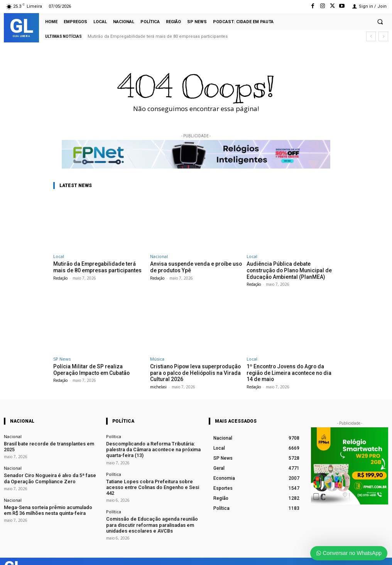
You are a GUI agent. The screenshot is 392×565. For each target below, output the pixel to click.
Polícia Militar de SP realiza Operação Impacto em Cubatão (97, 368)
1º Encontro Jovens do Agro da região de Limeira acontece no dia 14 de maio (291, 368)
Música (157, 358)
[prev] (371, 36)
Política (114, 434)
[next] (383, 36)
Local (59, 256)
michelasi (158, 385)
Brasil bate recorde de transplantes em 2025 (47, 441)
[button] (380, 22)
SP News (62, 358)
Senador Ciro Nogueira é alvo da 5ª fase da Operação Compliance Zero (47, 469)
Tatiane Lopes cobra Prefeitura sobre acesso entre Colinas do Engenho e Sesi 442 (151, 479)
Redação (60, 277)
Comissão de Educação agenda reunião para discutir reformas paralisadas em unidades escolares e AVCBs (151, 512)
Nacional (159, 256)
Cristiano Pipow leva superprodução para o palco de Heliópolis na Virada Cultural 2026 (192, 371)
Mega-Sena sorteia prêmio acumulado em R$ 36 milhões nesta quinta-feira (49, 499)
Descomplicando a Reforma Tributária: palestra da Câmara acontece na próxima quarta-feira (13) (153, 446)
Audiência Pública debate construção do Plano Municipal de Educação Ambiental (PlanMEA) (290, 270)
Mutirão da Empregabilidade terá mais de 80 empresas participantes (158, 36)
